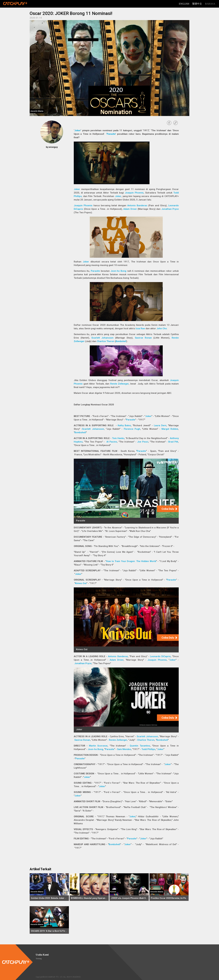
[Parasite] (126, 491)
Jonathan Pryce (170, 209)
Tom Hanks (118, 438)
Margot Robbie (170, 429)
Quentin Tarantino (140, 746)
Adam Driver (130, 209)
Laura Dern (160, 425)
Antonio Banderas (137, 205)
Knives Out (81, 583)
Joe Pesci (143, 442)
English (184, 4)
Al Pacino (112, 442)
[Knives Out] (126, 620)
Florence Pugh (132, 429)
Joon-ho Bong (118, 271)
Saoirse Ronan (143, 338)
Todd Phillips (148, 749)
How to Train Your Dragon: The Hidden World (131, 561)
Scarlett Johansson (103, 338)
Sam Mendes (124, 749)
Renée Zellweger (120, 384)
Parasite (111, 134)
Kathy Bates (124, 425)
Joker (77, 130)
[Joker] (126, 700)
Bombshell (121, 341)
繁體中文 (197, 4)
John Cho (162, 328)
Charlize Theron (106, 341)
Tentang (39, 959)
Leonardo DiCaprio (160, 656)
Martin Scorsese (98, 746)
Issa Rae (140, 328)
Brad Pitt (173, 442)
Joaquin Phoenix (134, 193)
